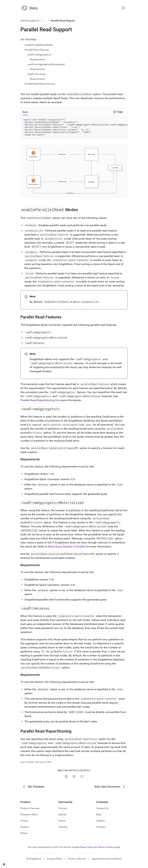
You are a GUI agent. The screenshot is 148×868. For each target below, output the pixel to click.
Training (63, 830)
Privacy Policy (86, 851)
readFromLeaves (36, 74)
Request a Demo (29, 818)
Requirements (37, 59)
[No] (74, 780)
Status (24, 837)
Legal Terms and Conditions (107, 862)
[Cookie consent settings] (4, 864)
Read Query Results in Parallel (67, 550)
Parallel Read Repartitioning (40, 84)
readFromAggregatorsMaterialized (46, 64)
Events (62, 824)
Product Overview (30, 812)
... (46, 21)
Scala (25, 112)
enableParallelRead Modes (39, 45)
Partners (101, 830)
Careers (100, 824)
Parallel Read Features (37, 50)
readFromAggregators (39, 55)
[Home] (30, 8)
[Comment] (82, 780)
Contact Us (102, 812)
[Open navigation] (123, 8)
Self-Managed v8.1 (31, 21)
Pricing (24, 824)
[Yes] (66, 780)
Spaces (62, 818)
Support (25, 830)
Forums (63, 812)
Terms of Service (106, 851)
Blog (99, 818)
